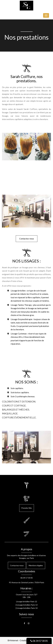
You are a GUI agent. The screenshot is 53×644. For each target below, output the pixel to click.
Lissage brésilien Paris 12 (27, 601)
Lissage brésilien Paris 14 (27, 608)
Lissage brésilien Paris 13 (27, 605)
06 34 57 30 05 (39, 641)
